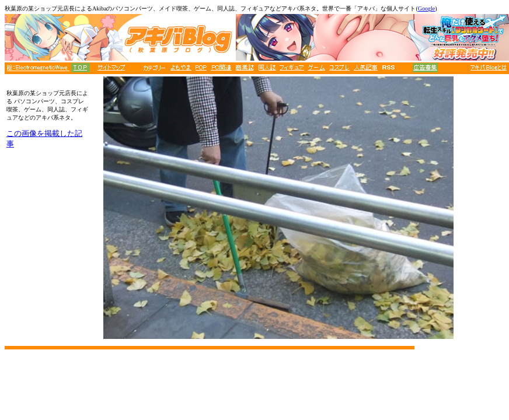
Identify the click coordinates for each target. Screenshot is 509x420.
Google (426, 8)
